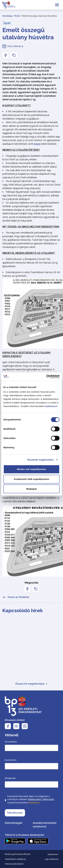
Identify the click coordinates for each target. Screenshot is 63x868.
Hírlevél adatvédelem (14, 864)
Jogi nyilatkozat (51, 859)
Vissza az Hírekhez (16, 597)
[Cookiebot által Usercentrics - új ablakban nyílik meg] (46, 377)
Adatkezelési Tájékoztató (41, 799)
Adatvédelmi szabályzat (15, 859)
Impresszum (53, 854)
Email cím (10, 778)
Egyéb (7, 23)
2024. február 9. (15, 46)
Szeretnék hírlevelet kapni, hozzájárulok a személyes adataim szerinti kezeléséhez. (31, 800)
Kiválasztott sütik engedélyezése (31, 479)
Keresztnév (11, 760)
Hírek (17, 16)
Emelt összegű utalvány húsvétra (28, 34)
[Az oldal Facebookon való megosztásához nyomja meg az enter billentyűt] (5, 55)
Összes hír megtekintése (32, 684)
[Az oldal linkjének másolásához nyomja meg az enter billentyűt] (14, 55)
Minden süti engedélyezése (31, 469)
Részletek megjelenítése (41, 460)
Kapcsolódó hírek (23, 610)
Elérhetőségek (14, 823)
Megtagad (32, 489)
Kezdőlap (7, 16)
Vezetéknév (11, 742)
